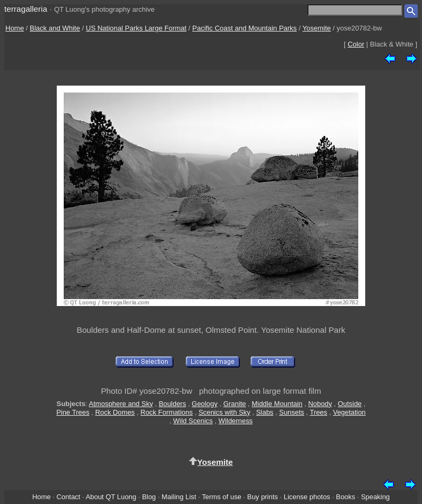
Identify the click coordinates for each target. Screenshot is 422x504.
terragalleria (26, 9)
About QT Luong (111, 497)
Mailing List (179, 497)
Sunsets (292, 412)
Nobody (321, 404)
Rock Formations (167, 412)
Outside (350, 404)
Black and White (55, 28)
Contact (68, 497)
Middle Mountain (277, 404)
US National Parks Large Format (136, 28)
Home (15, 28)
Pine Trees (73, 412)
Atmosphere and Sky (121, 404)
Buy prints (263, 497)
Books (345, 497)
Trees (318, 412)
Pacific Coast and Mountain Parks (244, 28)
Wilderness (236, 421)
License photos (307, 497)
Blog (149, 497)
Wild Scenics (193, 421)
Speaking (375, 497)
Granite (235, 404)
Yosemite (317, 28)
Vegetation (349, 412)
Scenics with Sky (225, 412)
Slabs (265, 412)
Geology (205, 404)
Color (356, 44)
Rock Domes (115, 412)
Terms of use (222, 497)
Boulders (172, 404)
